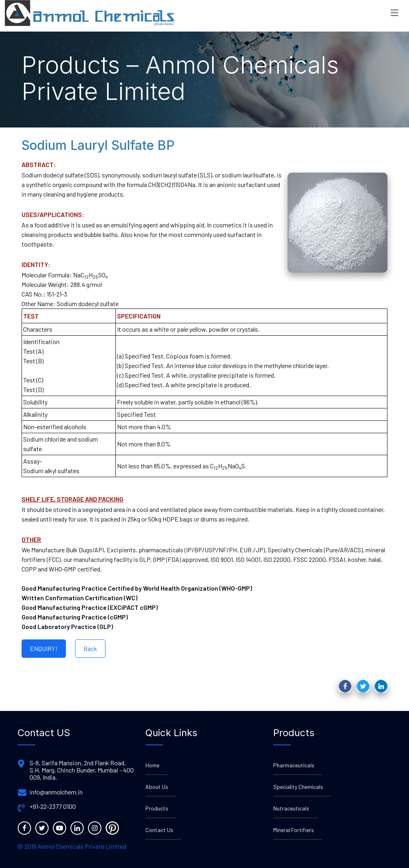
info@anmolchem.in (56, 792)
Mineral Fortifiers (294, 830)
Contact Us (159, 830)
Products (157, 808)
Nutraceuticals (291, 808)
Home (152, 765)
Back (90, 648)
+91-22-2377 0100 (53, 806)
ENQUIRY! (44, 648)
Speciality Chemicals (298, 787)
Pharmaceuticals (294, 765)
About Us (157, 787)
